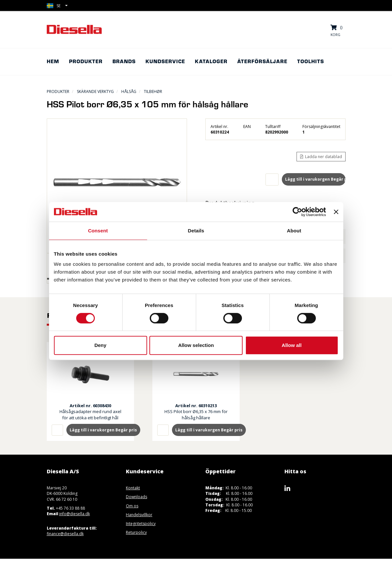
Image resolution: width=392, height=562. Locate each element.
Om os (132, 506)
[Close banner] (336, 212)
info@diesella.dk (75, 514)
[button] (57, 6)
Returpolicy (136, 532)
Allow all (292, 345)
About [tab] (294, 231)
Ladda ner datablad (321, 157)
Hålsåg (129, 91)
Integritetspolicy (141, 524)
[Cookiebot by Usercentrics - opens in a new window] (297, 212)
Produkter (58, 91)
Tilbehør (153, 91)
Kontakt (133, 488)
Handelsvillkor (139, 515)
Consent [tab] (98, 231)
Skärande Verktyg (95, 91)
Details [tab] (196, 231)
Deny (101, 345)
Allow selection (196, 345)
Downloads (136, 497)
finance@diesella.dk (65, 534)
